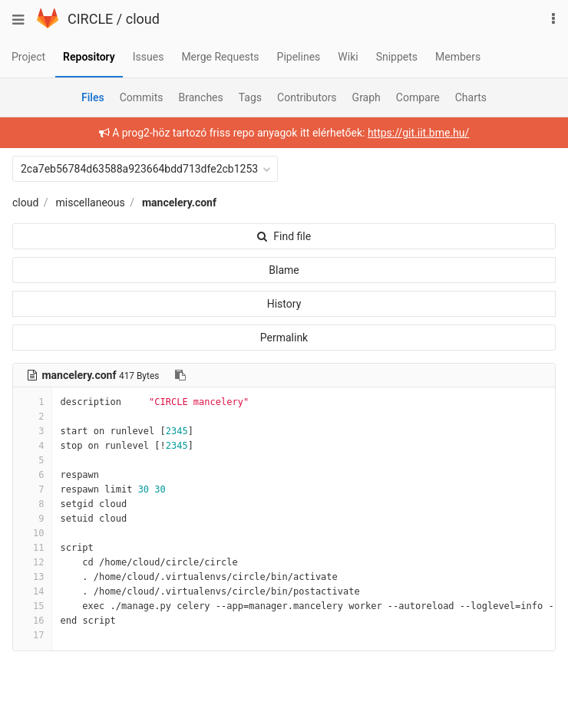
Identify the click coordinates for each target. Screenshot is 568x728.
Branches (201, 97)
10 (32, 533)
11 (32, 548)
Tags (250, 97)
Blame (284, 270)
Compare (418, 97)
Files (93, 97)
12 (32, 562)
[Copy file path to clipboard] (180, 375)
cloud (143, 19)
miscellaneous (91, 203)
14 (32, 591)
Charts (471, 97)
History (284, 304)
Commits (142, 97)
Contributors (307, 97)
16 (32, 621)
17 (32, 635)
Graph (367, 97)
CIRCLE (90, 19)
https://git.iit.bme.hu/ (418, 133)
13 (32, 577)
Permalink (284, 338)
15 (32, 606)
